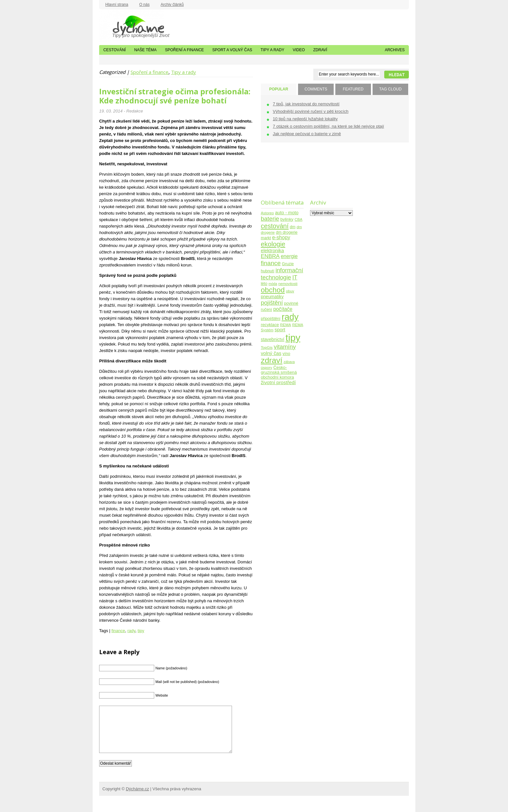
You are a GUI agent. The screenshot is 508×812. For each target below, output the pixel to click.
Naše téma (145, 50)
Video (299, 50)
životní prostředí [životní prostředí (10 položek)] (278, 382)
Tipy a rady (272, 50)
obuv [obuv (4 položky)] (290, 291)
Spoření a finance (184, 50)
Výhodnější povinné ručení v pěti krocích (311, 111)
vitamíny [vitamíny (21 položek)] (285, 347)
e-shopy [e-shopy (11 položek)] (281, 237)
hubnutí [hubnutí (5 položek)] (268, 271)
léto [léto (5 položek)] (264, 284)
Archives (395, 50)
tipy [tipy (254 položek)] (293, 338)
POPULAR (279, 89)
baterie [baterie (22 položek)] (270, 219)
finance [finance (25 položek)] (271, 263)
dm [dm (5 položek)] (292, 227)
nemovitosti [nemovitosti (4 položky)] (288, 283)
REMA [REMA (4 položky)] (286, 325)
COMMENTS (316, 89)
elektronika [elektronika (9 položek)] (272, 251)
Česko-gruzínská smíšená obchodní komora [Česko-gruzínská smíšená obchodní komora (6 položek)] (279, 372)
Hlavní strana (117, 5)
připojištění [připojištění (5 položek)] (271, 319)
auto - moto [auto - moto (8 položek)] (287, 213)
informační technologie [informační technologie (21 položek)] (282, 274)
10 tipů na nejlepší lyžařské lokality (305, 119)
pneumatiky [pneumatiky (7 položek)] (272, 297)
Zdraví (320, 50)
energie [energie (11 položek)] (289, 256)
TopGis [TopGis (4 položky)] (267, 347)
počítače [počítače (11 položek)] (283, 309)
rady (131, 631)
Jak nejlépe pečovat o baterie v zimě (307, 134)
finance (118, 631)
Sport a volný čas (232, 50)
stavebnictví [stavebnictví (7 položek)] (273, 340)
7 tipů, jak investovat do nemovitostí (306, 104)
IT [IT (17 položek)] (295, 277)
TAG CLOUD (390, 89)
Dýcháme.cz (132, 26)
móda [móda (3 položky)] (273, 284)
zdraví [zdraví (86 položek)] (272, 360)
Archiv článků (172, 5)
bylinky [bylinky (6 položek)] (287, 219)
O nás (144, 5)
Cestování (115, 50)
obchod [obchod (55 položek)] (273, 290)
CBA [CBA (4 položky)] (298, 219)
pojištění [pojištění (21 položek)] (272, 303)
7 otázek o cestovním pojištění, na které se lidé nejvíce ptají (328, 126)
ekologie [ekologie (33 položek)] (273, 244)
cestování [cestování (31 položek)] (275, 226)
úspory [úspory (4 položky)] (266, 367)
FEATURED (353, 89)
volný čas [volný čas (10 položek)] (271, 353)
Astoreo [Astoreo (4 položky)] (267, 213)
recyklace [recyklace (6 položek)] (270, 325)
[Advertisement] (281, 175)
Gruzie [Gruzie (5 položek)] (288, 264)
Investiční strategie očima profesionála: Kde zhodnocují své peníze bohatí (175, 96)
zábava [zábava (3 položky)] (289, 362)
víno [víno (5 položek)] (286, 354)
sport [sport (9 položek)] (280, 330)
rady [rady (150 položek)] (290, 317)
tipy (141, 631)
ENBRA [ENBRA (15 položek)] (270, 256)
